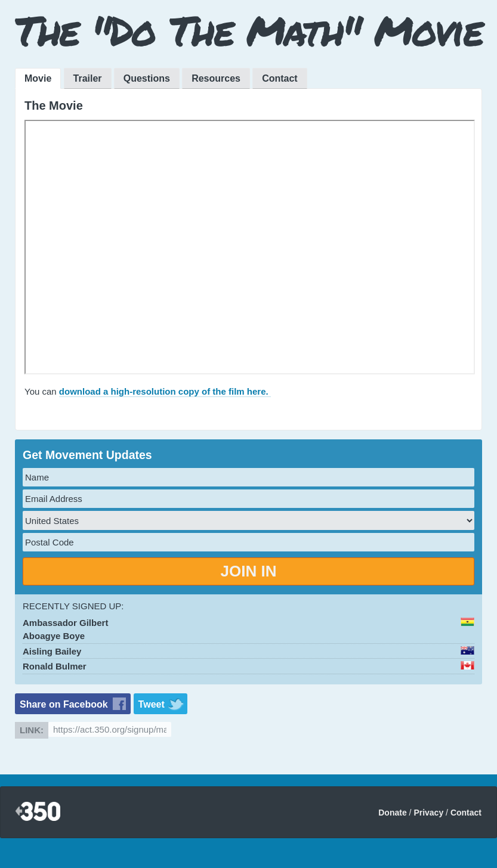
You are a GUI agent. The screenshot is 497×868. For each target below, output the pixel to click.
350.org (38, 812)
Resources (216, 78)
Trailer (88, 78)
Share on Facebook (64, 704)
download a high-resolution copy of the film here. (165, 391)
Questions (147, 78)
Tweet (152, 704)
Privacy (428, 813)
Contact (280, 78)
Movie (38, 78)
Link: (32, 730)
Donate (392, 813)
